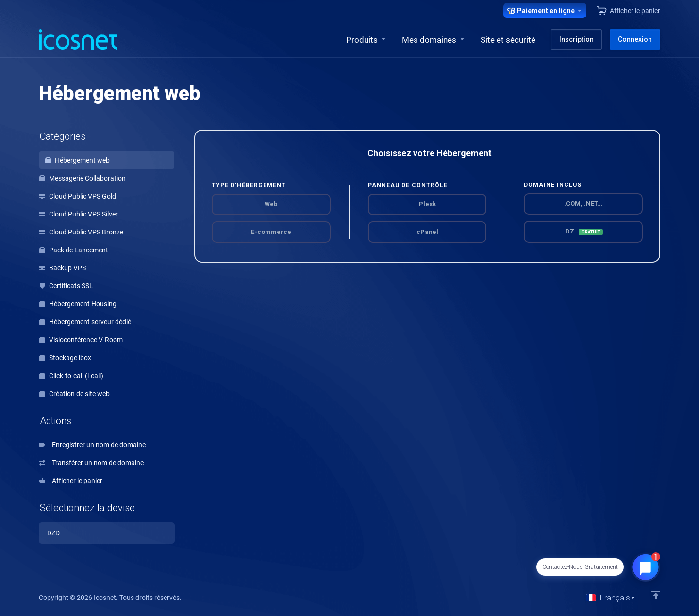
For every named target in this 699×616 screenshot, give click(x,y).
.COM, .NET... (583, 204)
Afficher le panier (71, 481)
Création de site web (75, 394)
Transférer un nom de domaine (92, 463)
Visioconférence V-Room (81, 340)
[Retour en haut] (656, 595)
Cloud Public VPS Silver (79, 214)
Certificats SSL (66, 286)
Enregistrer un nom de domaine (92, 445)
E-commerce (271, 232)
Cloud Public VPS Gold (78, 196)
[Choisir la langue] (611, 598)
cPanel (427, 232)
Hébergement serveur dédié (85, 322)
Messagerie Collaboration (83, 178)
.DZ (583, 232)
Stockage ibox (65, 358)
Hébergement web (77, 160)
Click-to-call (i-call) (71, 376)
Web (271, 204)
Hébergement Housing (78, 304)
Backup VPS (63, 268)
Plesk (427, 204)
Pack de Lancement (74, 250)
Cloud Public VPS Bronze (81, 232)
